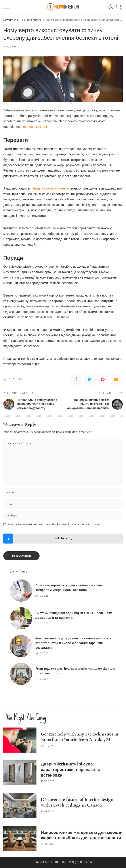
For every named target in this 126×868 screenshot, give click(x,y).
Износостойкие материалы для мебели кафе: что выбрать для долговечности (82, 835)
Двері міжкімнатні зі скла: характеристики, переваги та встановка (71, 770)
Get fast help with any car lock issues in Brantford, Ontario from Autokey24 (80, 737)
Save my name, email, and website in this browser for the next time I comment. (55, 525)
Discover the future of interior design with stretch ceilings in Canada (77, 802)
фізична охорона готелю (51, 189)
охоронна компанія (35, 127)
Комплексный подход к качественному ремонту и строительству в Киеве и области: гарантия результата (73, 643)
